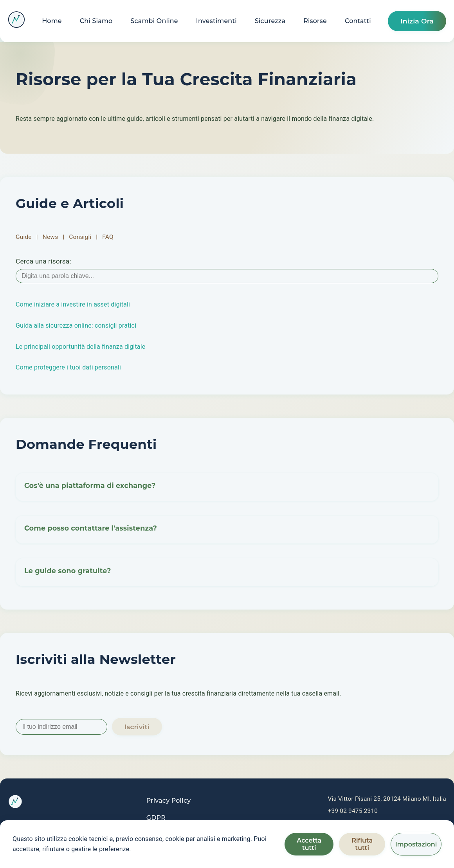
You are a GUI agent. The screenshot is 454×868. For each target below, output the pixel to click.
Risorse (315, 21)
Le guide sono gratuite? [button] (68, 572)
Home (52, 21)
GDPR (156, 818)
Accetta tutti (309, 844)
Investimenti (216, 21)
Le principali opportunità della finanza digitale (80, 347)
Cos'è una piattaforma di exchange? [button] (90, 487)
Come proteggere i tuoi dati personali (68, 367)
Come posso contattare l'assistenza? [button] (91, 530)
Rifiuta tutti (362, 844)
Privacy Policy (169, 801)
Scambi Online (154, 21)
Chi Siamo (96, 21)
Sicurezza (270, 21)
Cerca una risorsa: (43, 261)
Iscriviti (137, 727)
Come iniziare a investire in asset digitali (73, 304)
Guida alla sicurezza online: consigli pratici (76, 325)
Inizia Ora (417, 21)
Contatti (358, 21)
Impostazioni (416, 844)
